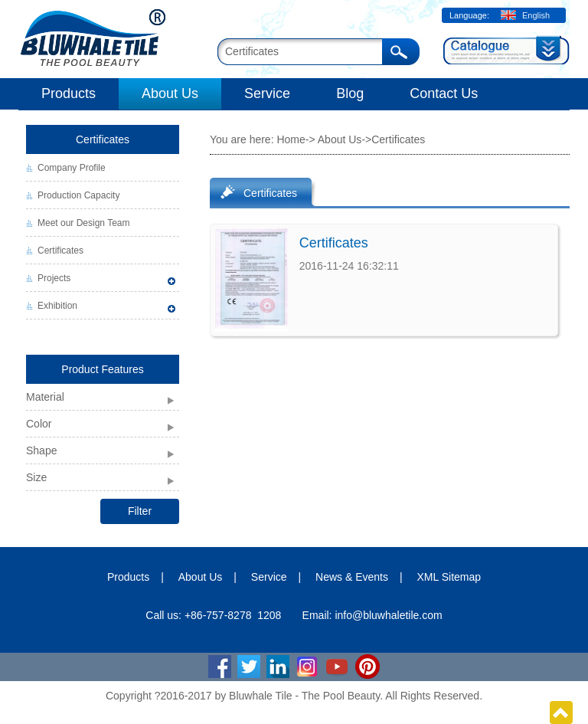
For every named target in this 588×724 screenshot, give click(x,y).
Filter (140, 511)
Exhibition (57, 306)
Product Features (102, 369)
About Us (170, 93)
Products (69, 93)
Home (291, 139)
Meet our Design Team (84, 223)
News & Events (352, 577)
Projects (54, 278)
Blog (350, 93)
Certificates (103, 139)
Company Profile (72, 168)
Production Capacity (78, 195)
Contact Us (444, 93)
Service (267, 93)
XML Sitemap (449, 577)
